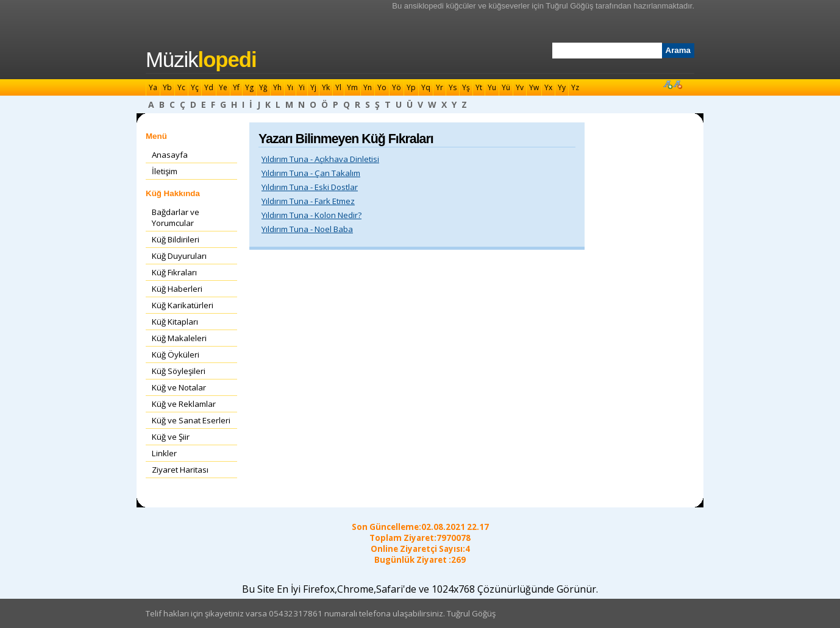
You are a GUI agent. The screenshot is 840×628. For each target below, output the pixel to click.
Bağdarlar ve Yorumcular (176, 217)
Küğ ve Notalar (179, 387)
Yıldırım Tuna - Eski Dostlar (310, 187)
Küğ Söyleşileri (179, 371)
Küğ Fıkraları (174, 272)
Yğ (263, 87)
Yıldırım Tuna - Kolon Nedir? (311, 215)
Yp (411, 87)
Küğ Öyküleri (176, 355)
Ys (453, 87)
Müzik (201, 60)
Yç (195, 87)
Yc (181, 87)
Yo (382, 87)
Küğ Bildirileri (176, 239)
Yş (466, 87)
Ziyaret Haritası (180, 470)
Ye (223, 87)
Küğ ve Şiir (171, 437)
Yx (548, 87)
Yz (575, 87)
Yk (326, 87)
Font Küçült (677, 84)
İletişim (165, 171)
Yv (520, 87)
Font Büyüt (667, 84)
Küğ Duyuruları (179, 256)
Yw (534, 87)
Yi (302, 87)
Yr (440, 87)
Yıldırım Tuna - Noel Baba (307, 229)
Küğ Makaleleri (179, 338)
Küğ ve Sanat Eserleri (191, 420)
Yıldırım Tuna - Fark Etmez (308, 201)
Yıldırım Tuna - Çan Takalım (311, 173)
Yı (290, 87)
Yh (277, 87)
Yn (368, 87)
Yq (426, 87)
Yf (236, 87)
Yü (506, 87)
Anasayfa (170, 155)
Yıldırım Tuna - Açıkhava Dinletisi (320, 159)
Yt (479, 87)
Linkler (164, 453)
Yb (167, 87)
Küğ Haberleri (177, 289)
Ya (153, 87)
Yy (562, 87)
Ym (352, 87)
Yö (397, 87)
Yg (249, 87)
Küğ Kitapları (175, 322)
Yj (313, 87)
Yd (209, 87)
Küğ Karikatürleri (183, 305)
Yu (492, 87)
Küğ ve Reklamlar (184, 404)
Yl (338, 87)
